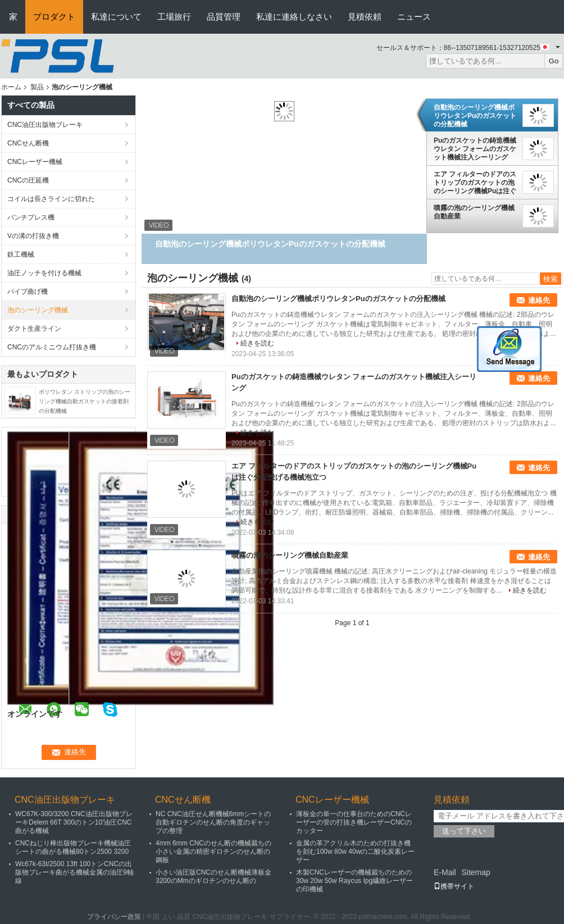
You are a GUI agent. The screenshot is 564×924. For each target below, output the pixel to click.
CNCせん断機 (28, 143)
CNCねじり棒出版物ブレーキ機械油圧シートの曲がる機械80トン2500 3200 (73, 847)
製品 (37, 87)
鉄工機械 (21, 254)
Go (554, 61)
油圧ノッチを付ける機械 (44, 273)
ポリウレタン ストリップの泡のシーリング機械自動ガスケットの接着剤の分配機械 (85, 401)
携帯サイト (454, 886)
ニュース (414, 17)
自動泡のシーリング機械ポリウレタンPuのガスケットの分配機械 (475, 116)
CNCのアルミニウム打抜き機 (52, 347)
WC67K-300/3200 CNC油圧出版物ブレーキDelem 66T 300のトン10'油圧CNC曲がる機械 (74, 822)
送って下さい (464, 831)
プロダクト (54, 17)
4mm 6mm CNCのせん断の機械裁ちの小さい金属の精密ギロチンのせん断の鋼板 (213, 852)
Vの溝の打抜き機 (33, 236)
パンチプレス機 (31, 217)
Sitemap (476, 872)
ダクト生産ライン (34, 329)
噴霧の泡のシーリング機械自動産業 (474, 212)
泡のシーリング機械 (38, 310)
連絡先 (539, 300)
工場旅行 (174, 17)
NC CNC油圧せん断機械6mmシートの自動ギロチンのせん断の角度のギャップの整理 (213, 822)
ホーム (11, 87)
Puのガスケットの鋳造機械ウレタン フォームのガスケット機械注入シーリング (475, 149)
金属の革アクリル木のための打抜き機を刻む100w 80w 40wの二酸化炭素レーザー (355, 852)
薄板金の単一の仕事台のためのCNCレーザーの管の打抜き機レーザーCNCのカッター (354, 822)
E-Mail (445, 872)
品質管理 (224, 17)
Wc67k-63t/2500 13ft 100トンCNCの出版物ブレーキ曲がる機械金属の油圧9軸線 (74, 872)
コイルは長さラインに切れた (51, 199)
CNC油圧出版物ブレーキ (45, 125)
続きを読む (257, 343)
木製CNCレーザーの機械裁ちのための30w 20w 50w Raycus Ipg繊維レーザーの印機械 (354, 881)
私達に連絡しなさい (294, 17)
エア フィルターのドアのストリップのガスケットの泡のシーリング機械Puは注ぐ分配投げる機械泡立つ (475, 183)
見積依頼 (365, 17)
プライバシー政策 (114, 917)
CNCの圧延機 (28, 180)
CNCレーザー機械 (35, 162)
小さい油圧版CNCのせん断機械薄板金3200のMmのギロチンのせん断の (213, 877)
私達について (116, 17)
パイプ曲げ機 (28, 292)
